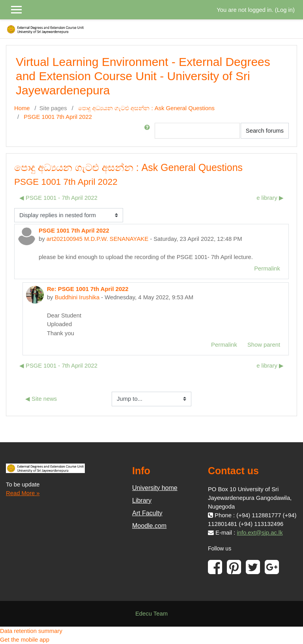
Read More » (23, 493)
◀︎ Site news (41, 399)
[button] (149, 131)
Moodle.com (149, 526)
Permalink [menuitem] (267, 268)
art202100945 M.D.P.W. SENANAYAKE (97, 239)
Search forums (265, 131)
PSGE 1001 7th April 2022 (58, 117)
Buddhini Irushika (77, 297)
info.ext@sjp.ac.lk (260, 533)
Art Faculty (147, 513)
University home (155, 488)
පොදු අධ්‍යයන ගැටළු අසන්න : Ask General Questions (146, 108)
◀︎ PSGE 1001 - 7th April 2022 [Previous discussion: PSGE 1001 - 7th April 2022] (58, 198)
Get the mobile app (25, 640)
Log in (285, 10)
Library (142, 500)
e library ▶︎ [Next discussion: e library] (270, 198)
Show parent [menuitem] (264, 345)
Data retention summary (31, 631)
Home (22, 108)
